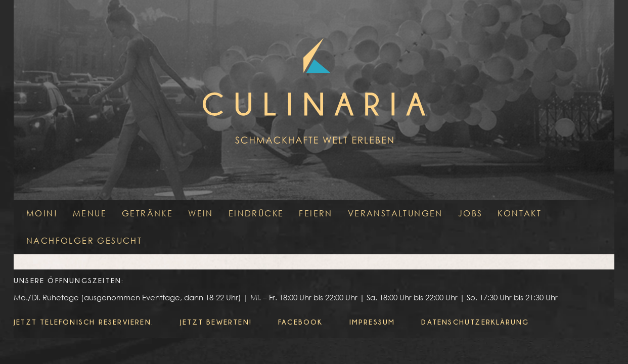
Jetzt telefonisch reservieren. (84, 322)
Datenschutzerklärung (475, 322)
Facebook (301, 322)
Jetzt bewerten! (216, 322)
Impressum (372, 322)
